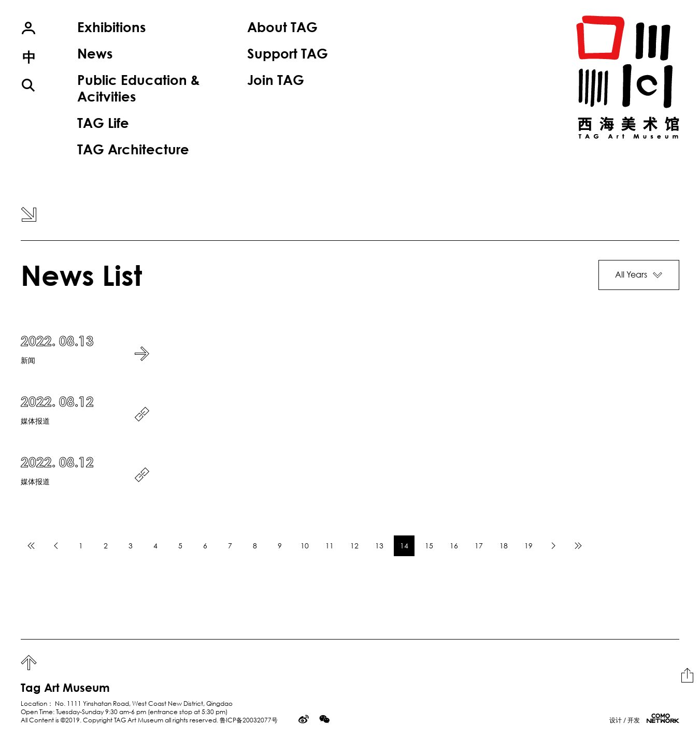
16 (454, 546)
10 (305, 546)
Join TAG (276, 80)
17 (479, 546)
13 (379, 546)
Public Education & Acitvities (139, 88)
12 (354, 546)
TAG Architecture (133, 149)
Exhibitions (111, 27)
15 (429, 546)
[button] (639, 275)
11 (330, 546)
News (95, 53)
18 (504, 546)
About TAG (282, 27)
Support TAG (288, 53)
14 (404, 546)
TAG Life (103, 123)
